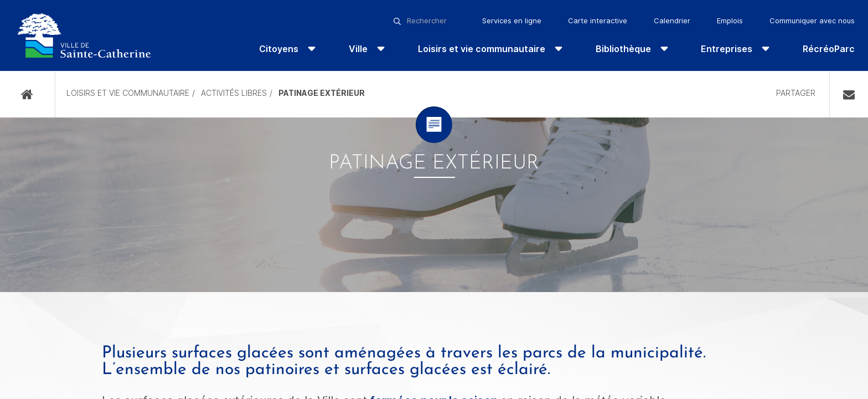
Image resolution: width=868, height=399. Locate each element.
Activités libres (234, 93)
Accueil (27, 94)
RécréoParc (829, 49)
